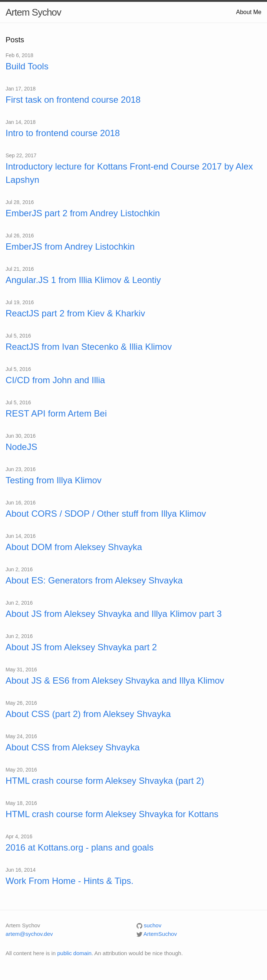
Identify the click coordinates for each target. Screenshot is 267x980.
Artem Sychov (33, 12)
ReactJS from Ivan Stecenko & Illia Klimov (89, 347)
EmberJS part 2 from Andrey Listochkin (83, 213)
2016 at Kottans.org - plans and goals (80, 847)
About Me (249, 12)
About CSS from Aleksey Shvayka (73, 747)
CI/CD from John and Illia (55, 380)
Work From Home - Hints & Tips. (70, 881)
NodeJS (21, 447)
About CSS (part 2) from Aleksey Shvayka (88, 714)
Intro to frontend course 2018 (63, 133)
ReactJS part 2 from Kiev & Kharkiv (75, 313)
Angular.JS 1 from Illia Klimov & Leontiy (83, 280)
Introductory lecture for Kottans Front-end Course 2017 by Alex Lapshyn (129, 173)
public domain (74, 953)
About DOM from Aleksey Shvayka (74, 547)
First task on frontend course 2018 (73, 100)
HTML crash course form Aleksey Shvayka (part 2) (105, 781)
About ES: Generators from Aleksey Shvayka (94, 580)
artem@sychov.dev (29, 934)
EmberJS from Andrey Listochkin (70, 246)
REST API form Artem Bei (56, 413)
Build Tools (27, 66)
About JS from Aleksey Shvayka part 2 (81, 647)
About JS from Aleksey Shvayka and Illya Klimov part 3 (114, 614)
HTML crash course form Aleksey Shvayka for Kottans (112, 814)
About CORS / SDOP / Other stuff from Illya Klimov (106, 514)
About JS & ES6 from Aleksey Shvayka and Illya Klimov (115, 680)
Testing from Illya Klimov (54, 480)
